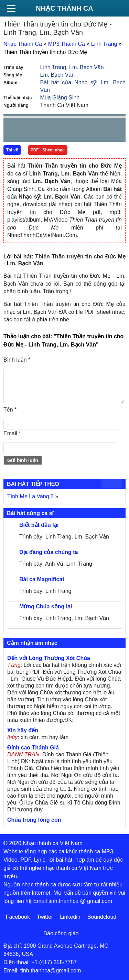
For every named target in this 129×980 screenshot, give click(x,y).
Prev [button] (13, 131)
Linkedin (70, 917)
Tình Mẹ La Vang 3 (30, 496)
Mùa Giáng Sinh (60, 98)
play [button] (30, 130)
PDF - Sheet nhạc (48, 150)
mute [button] (79, 130)
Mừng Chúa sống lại (46, 606)
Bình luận (17, 360)
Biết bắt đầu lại (39, 525)
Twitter (45, 917)
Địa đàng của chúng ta (49, 552)
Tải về (12, 150)
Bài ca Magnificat (42, 579)
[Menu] (11, 8)
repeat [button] (70, 131)
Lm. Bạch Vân (87, 67)
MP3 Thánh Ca (67, 44)
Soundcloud (102, 917)
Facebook (18, 917)
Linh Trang (104, 44)
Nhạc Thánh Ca (64, 8)
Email (12, 433)
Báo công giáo (61, 933)
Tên (10, 410)
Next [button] (48, 131)
